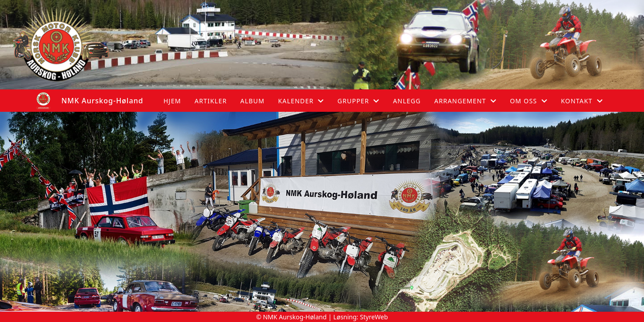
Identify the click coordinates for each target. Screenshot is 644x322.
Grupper (359, 101)
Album (252, 101)
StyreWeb (374, 317)
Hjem (172, 101)
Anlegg (407, 101)
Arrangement (465, 101)
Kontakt (582, 101)
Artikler (211, 101)
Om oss (529, 101)
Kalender (301, 101)
